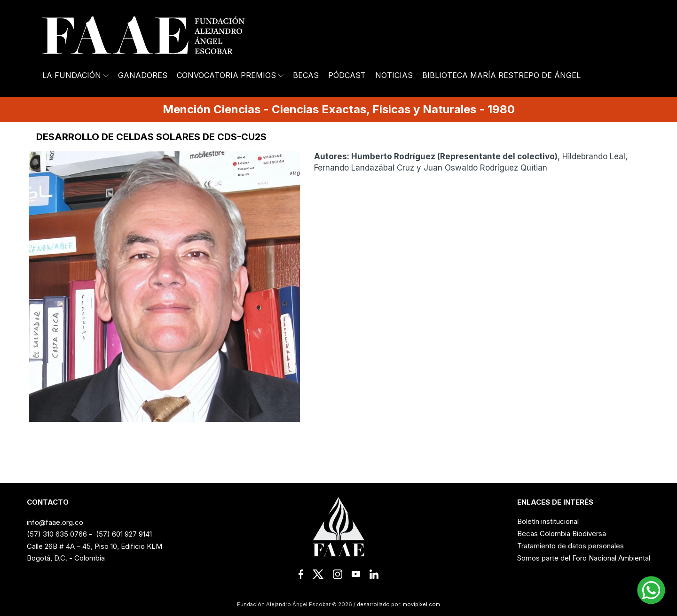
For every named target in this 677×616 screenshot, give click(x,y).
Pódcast (347, 75)
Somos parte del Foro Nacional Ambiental (584, 558)
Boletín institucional (548, 521)
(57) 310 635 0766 (57, 534)
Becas (306, 75)
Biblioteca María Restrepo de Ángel (501, 75)
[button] (651, 590)
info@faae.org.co (55, 522)
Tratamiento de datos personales (571, 546)
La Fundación (75, 75)
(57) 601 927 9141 (124, 534)
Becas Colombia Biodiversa (562, 534)
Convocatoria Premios (230, 75)
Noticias (394, 75)
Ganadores (143, 75)
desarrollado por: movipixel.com (398, 604)
